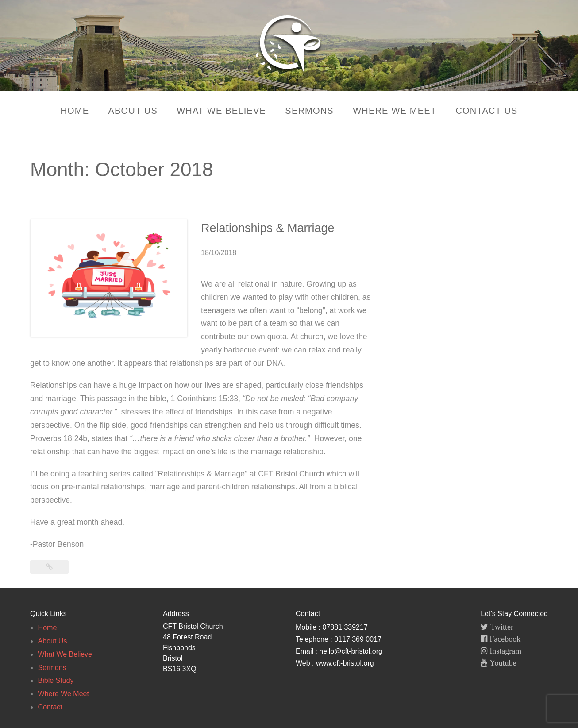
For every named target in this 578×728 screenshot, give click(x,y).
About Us (133, 111)
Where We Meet (395, 111)
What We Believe (221, 111)
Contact (50, 707)
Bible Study (56, 680)
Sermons (309, 111)
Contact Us (486, 111)
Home (75, 111)
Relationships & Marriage (268, 228)
